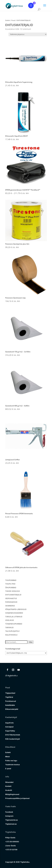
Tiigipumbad (10, 693)
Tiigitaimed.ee (11, 824)
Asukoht (9, 790)
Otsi (31, 642)
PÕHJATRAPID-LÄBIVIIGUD (16, 609)
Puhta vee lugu (11, 761)
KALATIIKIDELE (11, 635)
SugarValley (10, 731)
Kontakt (8, 786)
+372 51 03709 (11, 850)
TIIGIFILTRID (10, 584)
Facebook (9, 812)
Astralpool (9, 727)
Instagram (9, 816)
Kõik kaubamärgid (12, 739)
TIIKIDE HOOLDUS (13, 591)
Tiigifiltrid (9, 697)
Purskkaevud (11, 701)
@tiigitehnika (11, 676)
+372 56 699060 (12, 842)
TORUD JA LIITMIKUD (14, 617)
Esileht (8, 20)
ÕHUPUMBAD (11, 588)
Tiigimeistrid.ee (12, 820)
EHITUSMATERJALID (13, 595)
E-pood (8, 769)
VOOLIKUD (10, 620)
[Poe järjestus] (28, 34)
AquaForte (9, 723)
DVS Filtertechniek (13, 735)
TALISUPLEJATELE (12, 631)
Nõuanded (9, 782)
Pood (13, 20)
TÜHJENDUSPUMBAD (14, 624)
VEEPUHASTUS (11, 598)
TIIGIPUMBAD (11, 580)
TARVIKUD (9, 628)
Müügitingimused (12, 794)
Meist (7, 757)
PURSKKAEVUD (11, 602)
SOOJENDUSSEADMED (14, 613)
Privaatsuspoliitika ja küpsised (17, 798)
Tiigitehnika (10, 832)
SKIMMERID (10, 606)
